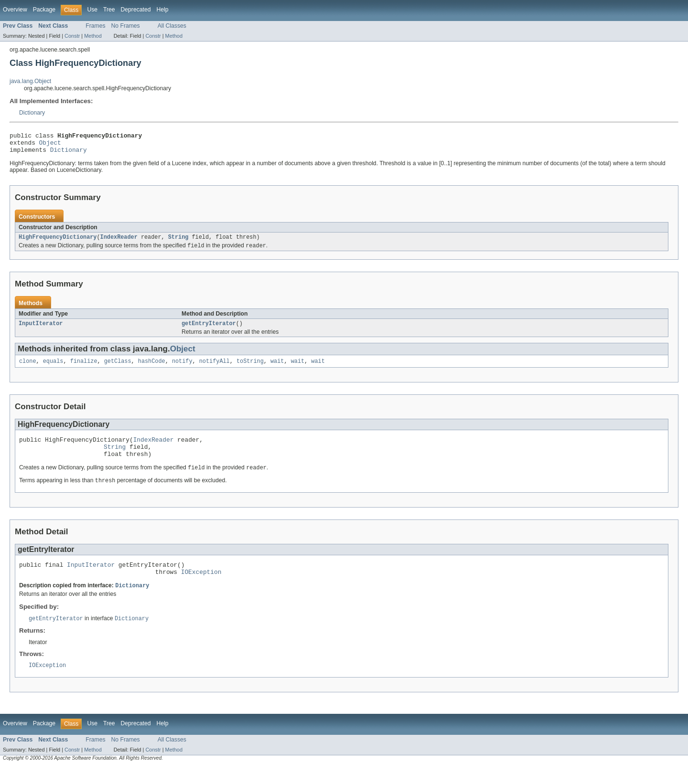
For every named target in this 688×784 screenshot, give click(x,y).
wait (277, 369)
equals (53, 369)
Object (50, 145)
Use (92, 10)
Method (93, 36)
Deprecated (136, 10)
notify (182, 369)
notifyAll (215, 369)
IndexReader (119, 242)
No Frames (126, 26)
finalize (84, 369)
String (178, 242)
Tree (109, 10)
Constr (72, 36)
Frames (95, 26)
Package (44, 10)
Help (162, 10)
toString (250, 369)
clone (28, 369)
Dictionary (32, 113)
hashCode (152, 369)
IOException (201, 587)
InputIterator (41, 330)
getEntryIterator (209, 330)
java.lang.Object (30, 81)
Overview (15, 10)
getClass (118, 369)
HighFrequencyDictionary (58, 242)
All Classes (172, 26)
